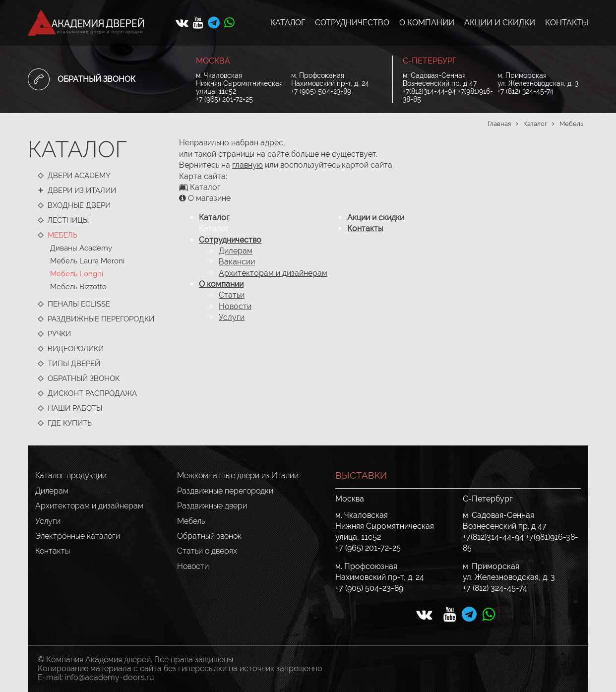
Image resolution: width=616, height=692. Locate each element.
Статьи (232, 295)
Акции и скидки (376, 218)
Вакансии (237, 262)
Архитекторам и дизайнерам (273, 273)
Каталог (214, 218)
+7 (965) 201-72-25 (224, 99)
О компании (221, 284)
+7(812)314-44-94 (429, 91)
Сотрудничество (230, 240)
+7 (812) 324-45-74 (525, 91)
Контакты (365, 228)
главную (247, 165)
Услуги (232, 317)
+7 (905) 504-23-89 (321, 91)
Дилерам (236, 251)
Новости (235, 306)
